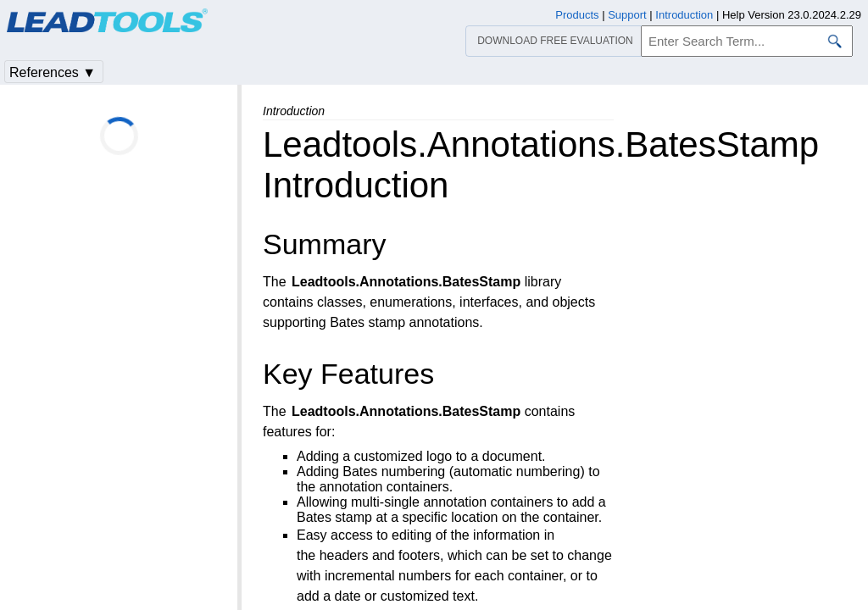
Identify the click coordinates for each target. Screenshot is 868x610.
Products (577, 15)
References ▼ (53, 72)
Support (627, 15)
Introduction (684, 15)
